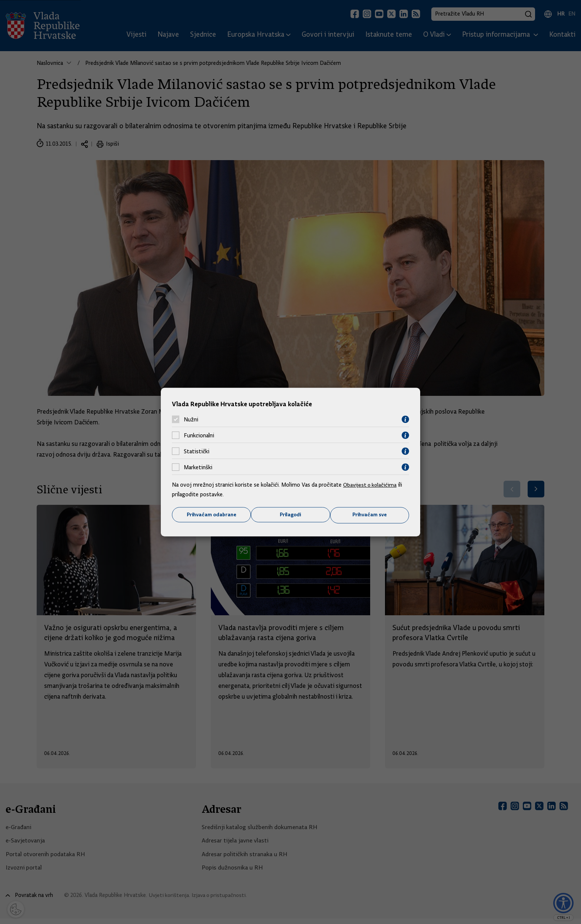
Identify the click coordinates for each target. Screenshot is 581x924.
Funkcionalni (199, 435)
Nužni (191, 419)
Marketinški (198, 467)
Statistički (197, 451)
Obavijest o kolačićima (371, 485)
